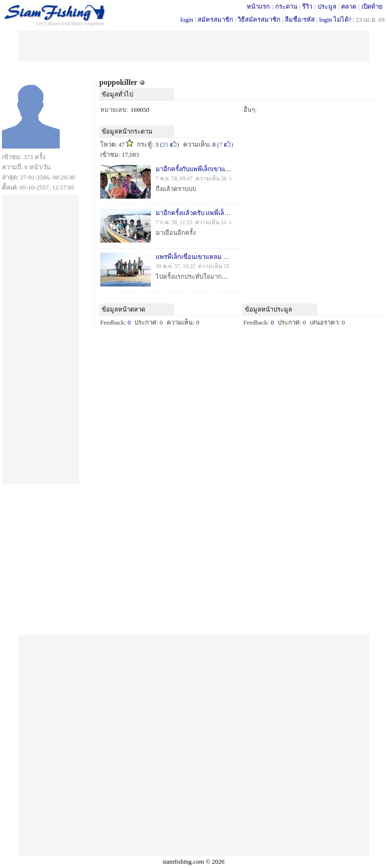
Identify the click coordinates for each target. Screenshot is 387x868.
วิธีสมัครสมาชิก (259, 20)
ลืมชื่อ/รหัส (300, 20)
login (187, 20)
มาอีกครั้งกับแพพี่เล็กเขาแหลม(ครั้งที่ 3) (208, 169)
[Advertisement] (194, 45)
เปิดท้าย (372, 7)
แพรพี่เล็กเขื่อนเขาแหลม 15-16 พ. (200, 257)
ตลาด (349, 7)
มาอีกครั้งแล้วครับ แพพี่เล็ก (192, 213)
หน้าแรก (258, 7)
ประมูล (327, 7)
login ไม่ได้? (335, 20)
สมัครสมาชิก (215, 20)
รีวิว (307, 7)
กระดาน (286, 7)
